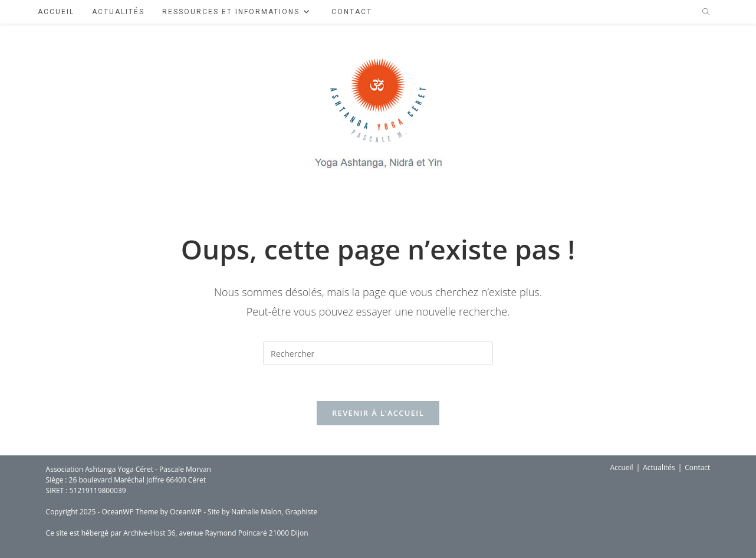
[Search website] (706, 12)
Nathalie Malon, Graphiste (274, 512)
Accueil (621, 467)
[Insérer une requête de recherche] (378, 353)
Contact (697, 467)
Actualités (659, 467)
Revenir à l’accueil (378, 413)
